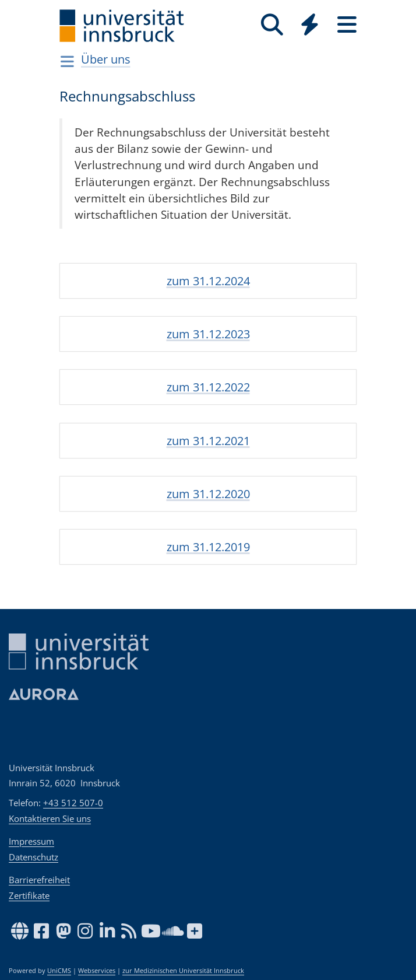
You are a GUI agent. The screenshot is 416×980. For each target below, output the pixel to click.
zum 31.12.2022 (208, 387)
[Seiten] (347, 25)
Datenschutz (34, 857)
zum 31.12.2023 (208, 334)
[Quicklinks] (309, 25)
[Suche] (272, 25)
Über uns (106, 59)
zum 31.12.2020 (208, 494)
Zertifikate (29, 895)
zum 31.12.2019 (208, 547)
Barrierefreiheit (39, 880)
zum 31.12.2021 (208, 441)
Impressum (31, 841)
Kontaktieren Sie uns (50, 818)
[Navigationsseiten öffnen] (67, 61)
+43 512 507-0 (73, 803)
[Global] (309, 26)
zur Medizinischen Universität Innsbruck (183, 971)
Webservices (97, 971)
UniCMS (59, 971)
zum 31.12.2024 (208, 281)
